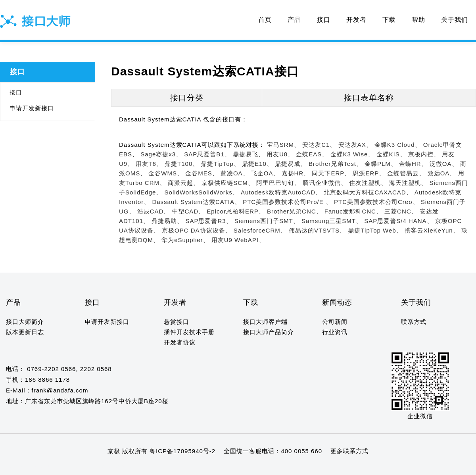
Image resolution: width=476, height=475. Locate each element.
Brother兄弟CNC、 (295, 211)
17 (102, 466)
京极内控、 (424, 154)
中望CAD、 (189, 211)
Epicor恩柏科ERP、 (236, 211)
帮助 (418, 20)
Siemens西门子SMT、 (267, 221)
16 (94, 466)
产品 (294, 20)
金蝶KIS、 (391, 154)
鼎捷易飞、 (249, 154)
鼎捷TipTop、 (220, 164)
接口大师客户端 (265, 322)
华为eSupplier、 (185, 240)
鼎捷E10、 (257, 164)
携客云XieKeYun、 (432, 230)
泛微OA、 (444, 164)
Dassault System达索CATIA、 (196, 202)
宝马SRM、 (284, 145)
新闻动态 (337, 302)
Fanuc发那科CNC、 (353, 211)
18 (109, 466)
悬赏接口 (177, 322)
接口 (324, 20)
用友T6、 (149, 164)
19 (117, 466)
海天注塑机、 (408, 183)
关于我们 (455, 20)
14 (79, 466)
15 (86, 466)
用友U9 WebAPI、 (238, 240)
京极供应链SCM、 (228, 183)
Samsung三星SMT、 (332, 221)
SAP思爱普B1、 (207, 154)
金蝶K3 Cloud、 (398, 145)
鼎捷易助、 (167, 221)
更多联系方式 (349, 451)
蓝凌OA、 (235, 173)
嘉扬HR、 (296, 173)
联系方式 (414, 322)
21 (132, 466)
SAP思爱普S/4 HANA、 (398, 221)
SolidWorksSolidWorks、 (202, 192)
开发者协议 (180, 342)
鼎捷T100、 (182, 164)
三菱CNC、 (401, 211)
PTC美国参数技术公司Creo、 (376, 202)
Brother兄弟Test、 (336, 164)
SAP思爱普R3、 (209, 221)
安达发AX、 (355, 145)
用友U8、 (280, 154)
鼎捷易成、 (291, 164)
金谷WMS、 (166, 173)
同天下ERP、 (331, 173)
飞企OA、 (265, 173)
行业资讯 (335, 332)
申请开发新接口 (32, 108)
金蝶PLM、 (381, 164)
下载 (389, 20)
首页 (265, 20)
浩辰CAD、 (154, 211)
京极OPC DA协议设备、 (197, 230)
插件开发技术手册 (189, 332)
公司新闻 (335, 322)
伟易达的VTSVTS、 (317, 230)
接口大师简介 (25, 322)
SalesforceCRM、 (260, 230)
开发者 (356, 20)
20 (125, 466)
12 (63, 466)
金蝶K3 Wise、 (352, 154)
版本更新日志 (25, 332)
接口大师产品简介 (269, 332)
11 (56, 466)
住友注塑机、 (368, 183)
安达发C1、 (319, 145)
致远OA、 (442, 173)
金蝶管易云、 (406, 173)
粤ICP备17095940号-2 (182, 451)
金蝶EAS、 (312, 154)
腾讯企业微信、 (325, 183)
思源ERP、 (369, 173)
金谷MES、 (202, 173)
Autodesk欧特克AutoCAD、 (281, 192)
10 (48, 466)
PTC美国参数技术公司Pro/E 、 (287, 202)
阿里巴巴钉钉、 (278, 183)
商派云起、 (184, 183)
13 (71, 466)
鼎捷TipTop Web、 (375, 230)
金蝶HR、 (413, 164)
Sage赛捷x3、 (161, 154)
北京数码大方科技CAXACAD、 (368, 192)
